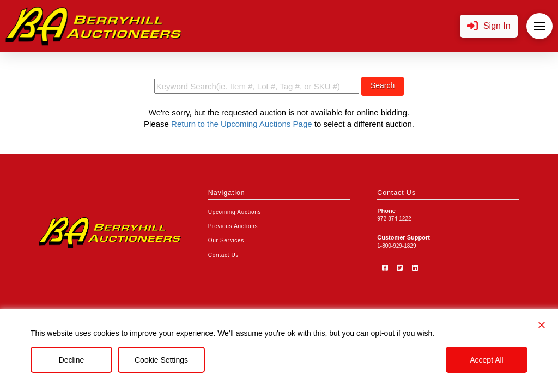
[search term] (257, 86)
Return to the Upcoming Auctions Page (242, 124)
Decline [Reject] (72, 360)
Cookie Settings (161, 360)
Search (383, 85)
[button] (489, 26)
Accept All (486, 360)
